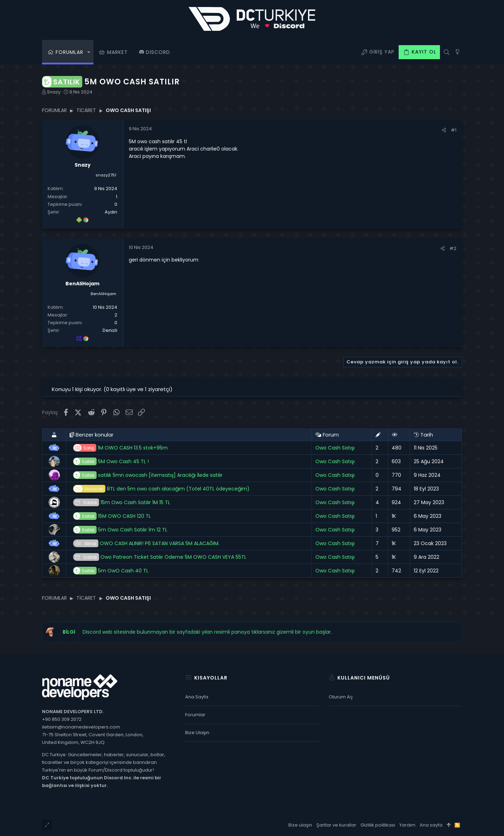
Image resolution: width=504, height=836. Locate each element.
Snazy (54, 92)
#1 (454, 130)
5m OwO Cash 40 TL (111, 571)
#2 (453, 248)
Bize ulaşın (197, 733)
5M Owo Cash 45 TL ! (111, 462)
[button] (89, 52)
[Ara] (446, 52)
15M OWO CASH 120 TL (112, 516)
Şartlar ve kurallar (336, 825)
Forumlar (195, 715)
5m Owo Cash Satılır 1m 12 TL (120, 530)
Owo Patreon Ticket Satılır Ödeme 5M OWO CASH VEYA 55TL (160, 557)
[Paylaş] (444, 130)
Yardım (407, 825)
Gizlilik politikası (378, 825)
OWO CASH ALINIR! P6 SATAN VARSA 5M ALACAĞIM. (146, 544)
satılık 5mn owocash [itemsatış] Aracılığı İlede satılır (148, 475)
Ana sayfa (197, 697)
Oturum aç (341, 697)
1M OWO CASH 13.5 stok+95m (120, 448)
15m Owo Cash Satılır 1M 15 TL (122, 503)
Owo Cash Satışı (335, 448)
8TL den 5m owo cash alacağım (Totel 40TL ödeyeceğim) (161, 489)
